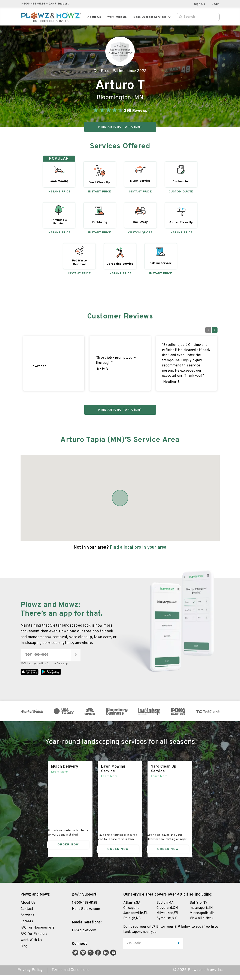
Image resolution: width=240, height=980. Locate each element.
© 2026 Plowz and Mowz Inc (198, 975)
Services (27, 920)
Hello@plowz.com (86, 914)
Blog (24, 951)
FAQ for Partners (34, 939)
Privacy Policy (30, 975)
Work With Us (31, 945)
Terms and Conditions (70, 975)
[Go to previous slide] (208, 330)
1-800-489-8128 (85, 908)
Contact (27, 914)
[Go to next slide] (215, 330)
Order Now (68, 850)
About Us (94, 17)
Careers (27, 927)
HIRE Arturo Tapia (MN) (120, 127)
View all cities (202, 923)
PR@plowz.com (84, 936)
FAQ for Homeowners (38, 933)
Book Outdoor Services (152, 17)
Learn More (59, 777)
